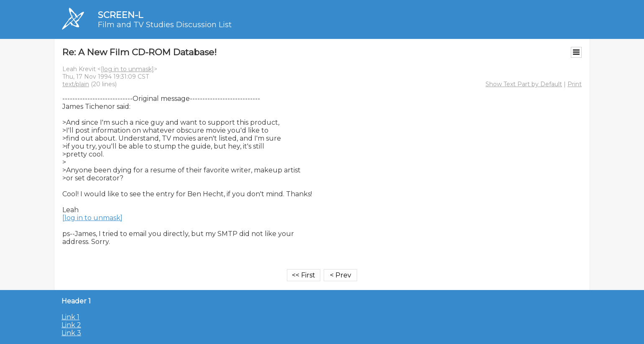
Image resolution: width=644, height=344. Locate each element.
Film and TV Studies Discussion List (165, 25)
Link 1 (70, 317)
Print (575, 84)
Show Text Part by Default (524, 84)
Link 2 (71, 325)
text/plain (76, 84)
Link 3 (71, 333)
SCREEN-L (120, 15)
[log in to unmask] (127, 69)
